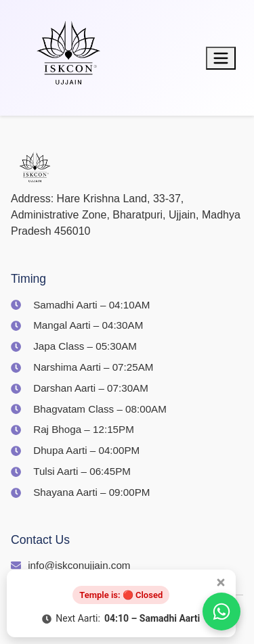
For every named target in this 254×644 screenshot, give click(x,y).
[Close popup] (221, 582)
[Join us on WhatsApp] (221, 612)
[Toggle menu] (221, 58)
